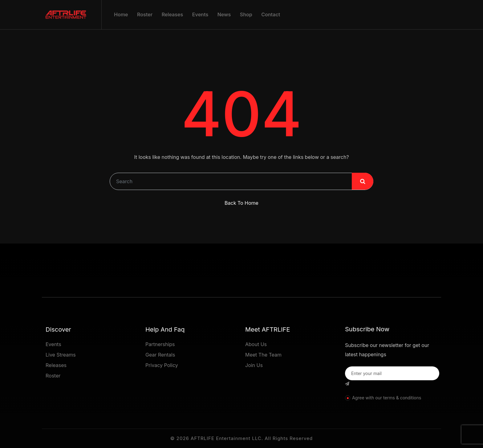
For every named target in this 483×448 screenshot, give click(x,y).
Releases (172, 14)
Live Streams (61, 355)
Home (121, 14)
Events (200, 14)
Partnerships (160, 344)
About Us (256, 344)
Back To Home (241, 203)
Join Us (254, 365)
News (224, 14)
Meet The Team (263, 355)
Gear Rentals (160, 355)
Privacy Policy (162, 365)
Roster (145, 14)
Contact (271, 14)
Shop (246, 14)
